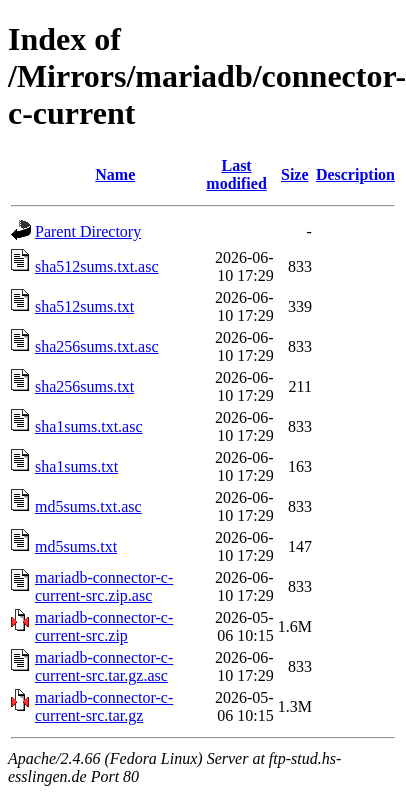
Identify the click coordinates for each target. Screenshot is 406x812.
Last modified (236, 174)
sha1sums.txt (76, 466)
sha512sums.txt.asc (97, 266)
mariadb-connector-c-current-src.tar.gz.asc (104, 666)
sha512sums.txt (84, 306)
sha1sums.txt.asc (89, 426)
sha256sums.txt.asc (97, 346)
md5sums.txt (76, 546)
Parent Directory (88, 231)
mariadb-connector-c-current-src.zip (104, 626)
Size (295, 174)
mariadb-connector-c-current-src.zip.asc (104, 586)
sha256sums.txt (84, 386)
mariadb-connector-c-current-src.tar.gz (104, 706)
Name (115, 174)
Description (355, 174)
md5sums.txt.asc (88, 506)
